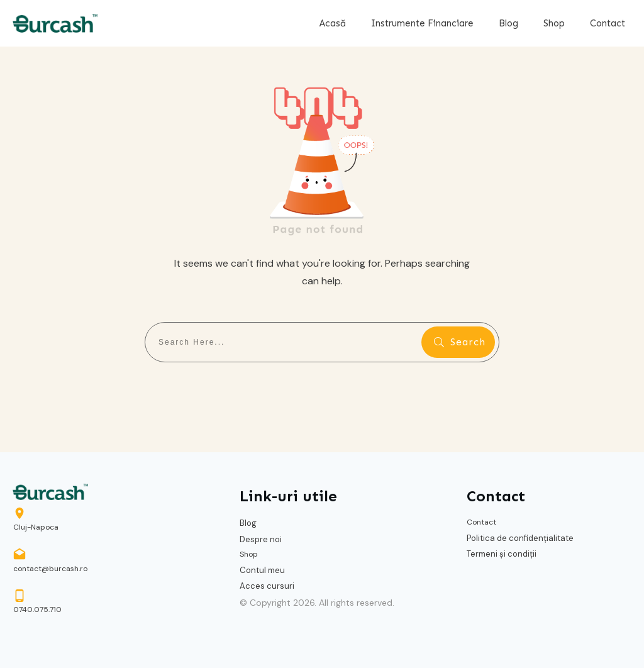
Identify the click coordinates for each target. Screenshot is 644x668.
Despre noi (261, 539)
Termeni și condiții (502, 554)
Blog (248, 523)
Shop (249, 554)
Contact (481, 522)
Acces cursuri (267, 586)
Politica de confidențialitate (520, 538)
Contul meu (262, 570)
